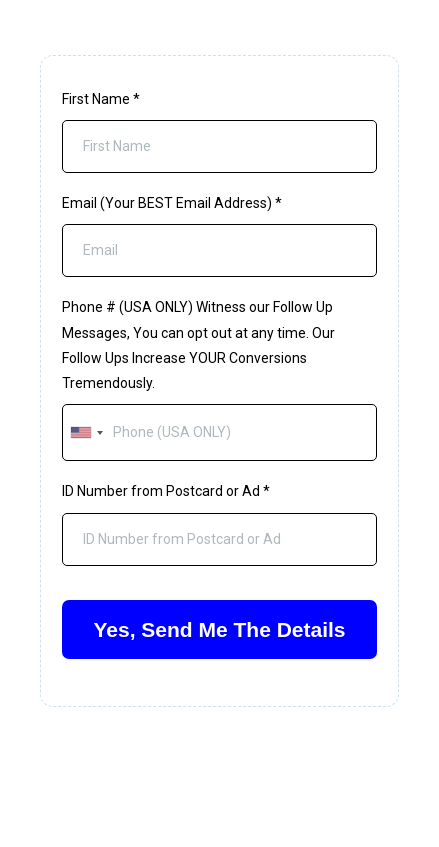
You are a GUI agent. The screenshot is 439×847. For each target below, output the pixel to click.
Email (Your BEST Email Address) (172, 203)
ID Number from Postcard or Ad (166, 491)
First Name (101, 99)
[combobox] (86, 432)
